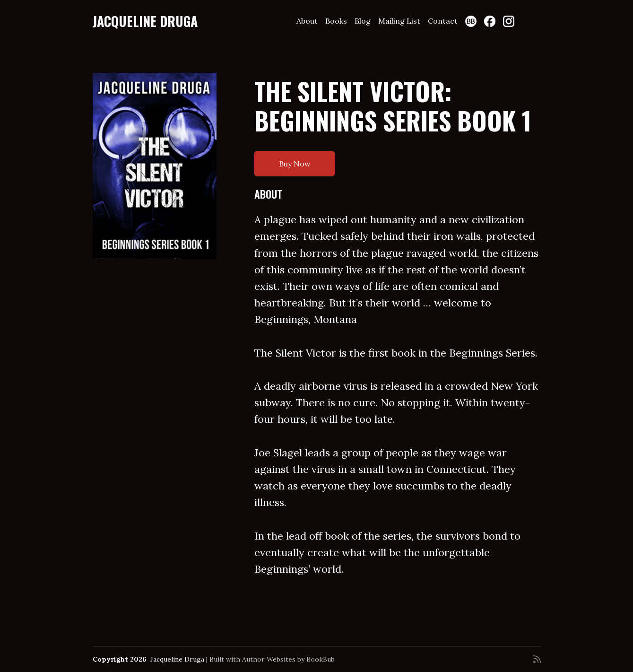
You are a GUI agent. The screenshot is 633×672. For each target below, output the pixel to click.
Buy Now (295, 164)
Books (336, 21)
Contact (443, 21)
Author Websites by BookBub (288, 659)
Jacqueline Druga (145, 21)
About (307, 21)
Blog (363, 21)
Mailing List (399, 21)
